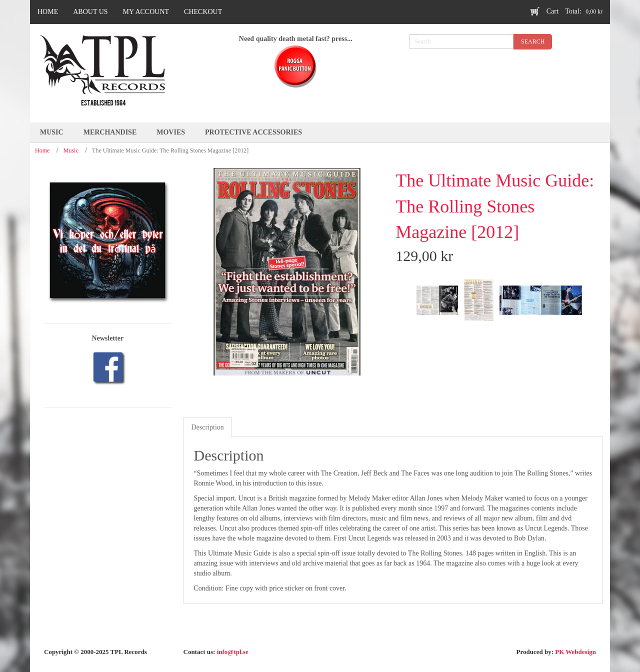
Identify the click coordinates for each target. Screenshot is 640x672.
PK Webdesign (575, 652)
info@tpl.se (233, 652)
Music (71, 150)
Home (42, 150)
